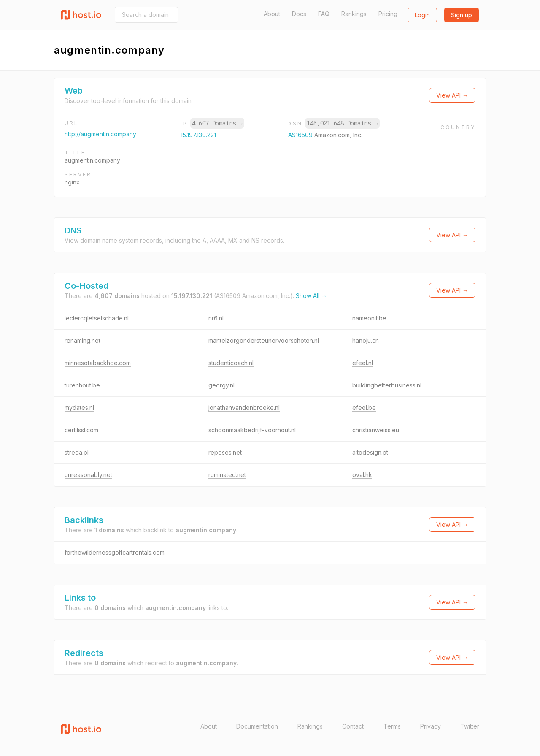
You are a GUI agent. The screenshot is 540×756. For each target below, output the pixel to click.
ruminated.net (227, 475)
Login (422, 15)
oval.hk (362, 475)
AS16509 (301, 135)
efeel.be (364, 408)
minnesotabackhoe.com (98, 363)
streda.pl (77, 452)
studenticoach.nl (231, 363)
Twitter (470, 726)
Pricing (388, 14)
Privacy (431, 726)
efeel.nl (363, 363)
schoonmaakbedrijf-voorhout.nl (252, 430)
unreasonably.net (88, 475)
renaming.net (82, 340)
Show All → (311, 296)
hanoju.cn (366, 340)
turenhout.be (82, 385)
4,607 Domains (217, 123)
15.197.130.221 (198, 135)
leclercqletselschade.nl (97, 318)
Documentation (257, 726)
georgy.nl (221, 385)
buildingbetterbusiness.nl (387, 385)
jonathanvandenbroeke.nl (244, 408)
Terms (392, 726)
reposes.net (225, 452)
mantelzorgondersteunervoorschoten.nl (264, 340)
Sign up (462, 15)
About (272, 14)
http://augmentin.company (100, 134)
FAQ (324, 14)
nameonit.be (369, 318)
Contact (353, 726)
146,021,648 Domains (342, 123)
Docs (299, 14)
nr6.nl (216, 318)
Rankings (354, 14)
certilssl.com (81, 430)
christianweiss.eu (376, 430)
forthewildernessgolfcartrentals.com (115, 552)
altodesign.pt (370, 452)
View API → (452, 95)
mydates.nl (79, 408)
